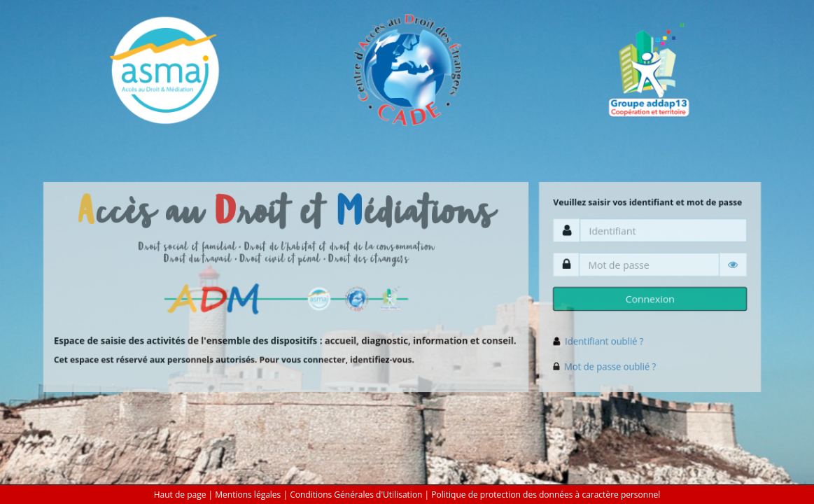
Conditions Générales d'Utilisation (356, 495)
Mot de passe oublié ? (610, 367)
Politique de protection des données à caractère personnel (546, 495)
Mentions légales (248, 495)
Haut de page (180, 495)
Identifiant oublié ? (604, 341)
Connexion (650, 299)
